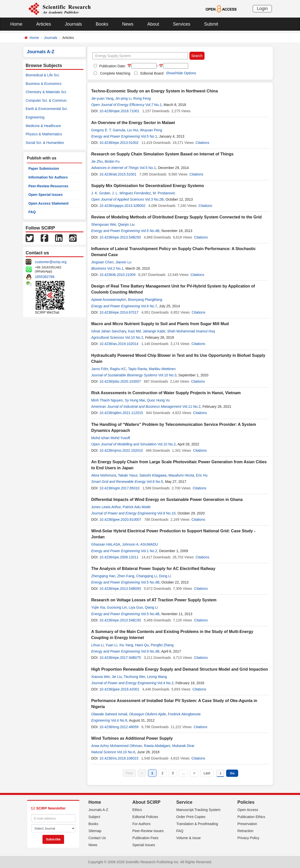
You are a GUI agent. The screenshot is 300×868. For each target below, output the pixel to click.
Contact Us (97, 838)
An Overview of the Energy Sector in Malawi (133, 123)
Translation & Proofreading (197, 824)
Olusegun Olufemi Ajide (147, 714)
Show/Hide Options (181, 73)
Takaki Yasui (128, 475)
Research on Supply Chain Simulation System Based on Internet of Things (162, 154)
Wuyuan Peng (151, 130)
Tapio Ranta (138, 369)
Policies (246, 802)
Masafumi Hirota (181, 475)
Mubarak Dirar (183, 746)
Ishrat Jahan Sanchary (109, 331)
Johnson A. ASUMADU (140, 544)
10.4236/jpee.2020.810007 (120, 519)
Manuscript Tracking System (198, 810)
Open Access (248, 810)
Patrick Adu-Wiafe (137, 507)
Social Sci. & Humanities (45, 143)
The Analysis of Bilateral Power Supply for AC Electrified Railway (153, 569)
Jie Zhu (97, 161)
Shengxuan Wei (104, 224)
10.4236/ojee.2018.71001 (119, 111)
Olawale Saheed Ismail (109, 714)
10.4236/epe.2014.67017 (119, 312)
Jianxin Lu (123, 262)
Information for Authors (48, 177)
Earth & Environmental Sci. (47, 109)
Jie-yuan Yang (102, 98)
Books (102, 24)
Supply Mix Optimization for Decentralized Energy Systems (148, 186)
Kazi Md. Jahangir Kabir (147, 331)
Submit (211, 24)
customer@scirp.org (51, 262)
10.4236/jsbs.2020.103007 (120, 381)
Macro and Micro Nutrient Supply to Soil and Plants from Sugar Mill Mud (160, 324)
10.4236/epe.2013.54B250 (120, 237)
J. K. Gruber (101, 193)
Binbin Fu (112, 161)
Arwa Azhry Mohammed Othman (117, 746)
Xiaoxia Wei (101, 677)
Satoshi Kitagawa (153, 475)
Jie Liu (117, 677)
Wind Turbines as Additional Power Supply (132, 738)
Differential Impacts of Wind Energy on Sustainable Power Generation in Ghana (167, 500)
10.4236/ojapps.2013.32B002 (122, 206)
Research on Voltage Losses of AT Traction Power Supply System (154, 600)
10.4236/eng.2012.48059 (119, 727)
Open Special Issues (45, 195)
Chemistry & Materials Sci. (46, 92)
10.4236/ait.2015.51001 (118, 174)
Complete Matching (115, 73)
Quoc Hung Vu (158, 400)
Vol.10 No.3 (167, 375)
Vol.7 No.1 (154, 105)
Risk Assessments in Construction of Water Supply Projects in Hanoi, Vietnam (166, 393)
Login (262, 9)
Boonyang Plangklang (145, 300)
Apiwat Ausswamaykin (109, 300)
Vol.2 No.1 (115, 268)
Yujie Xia (98, 607)
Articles (44, 24)
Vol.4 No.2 (165, 683)
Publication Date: (112, 66)
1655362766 (45, 277)
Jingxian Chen (102, 262)
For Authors (141, 824)
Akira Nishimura (104, 475)
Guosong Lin (117, 607)
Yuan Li (111, 645)
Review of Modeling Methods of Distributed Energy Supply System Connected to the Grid (176, 217)
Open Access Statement (48, 203)
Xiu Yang (126, 645)
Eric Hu (202, 475)
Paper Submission (44, 168)
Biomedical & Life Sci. (43, 75)
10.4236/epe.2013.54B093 (120, 589)
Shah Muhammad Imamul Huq (191, 331)
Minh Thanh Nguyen (107, 400)
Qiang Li (151, 607)
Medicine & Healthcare (43, 126)
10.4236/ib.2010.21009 (117, 275)
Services (182, 24)
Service (184, 802)
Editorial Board (152, 73)
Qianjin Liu (126, 224)
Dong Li (165, 576)
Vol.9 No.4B (150, 651)
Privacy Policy (248, 838)
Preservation (247, 824)
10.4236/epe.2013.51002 (119, 143)
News (128, 24)
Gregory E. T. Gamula (108, 130)
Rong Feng (142, 98)
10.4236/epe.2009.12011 (119, 557)
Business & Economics (43, 84)
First (129, 773)
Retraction (245, 831)
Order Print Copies (191, 817)
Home (16, 24)
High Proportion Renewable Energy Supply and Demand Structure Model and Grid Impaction (180, 669)
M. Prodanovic (164, 193)
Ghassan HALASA (106, 544)
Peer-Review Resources (48, 186)
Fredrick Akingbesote (184, 714)
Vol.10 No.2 (134, 337)
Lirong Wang (157, 677)
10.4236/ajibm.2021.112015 (121, 413)
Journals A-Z (98, 810)
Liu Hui (133, 130)
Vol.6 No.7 (149, 306)
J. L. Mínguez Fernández (131, 193)
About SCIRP (146, 802)
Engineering (35, 117)
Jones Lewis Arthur (106, 507)
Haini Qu (142, 645)
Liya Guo (136, 607)
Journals (73, 24)
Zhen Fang (126, 576)
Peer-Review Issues (148, 831)
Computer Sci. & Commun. (47, 100)
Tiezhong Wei (134, 677)
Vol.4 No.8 (119, 720)
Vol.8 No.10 (166, 513)
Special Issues (144, 845)
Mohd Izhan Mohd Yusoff (111, 438)
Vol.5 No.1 (149, 136)
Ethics (137, 810)
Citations (202, 143)
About (153, 24)
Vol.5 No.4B (150, 231)
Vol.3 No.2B (154, 199)
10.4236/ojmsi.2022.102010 (121, 450)
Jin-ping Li (123, 98)
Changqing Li (147, 576)
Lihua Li (97, 645)
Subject (94, 817)
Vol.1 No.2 (149, 551)
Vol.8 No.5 (155, 482)
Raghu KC (118, 369)
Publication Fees (145, 838)
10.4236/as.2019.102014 (119, 344)
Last (207, 773)
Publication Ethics (251, 817)
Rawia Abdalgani (157, 746)
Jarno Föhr (100, 369)
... (183, 773)
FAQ (32, 212)
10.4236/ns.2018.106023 (119, 758)
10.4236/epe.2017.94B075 (120, 658)
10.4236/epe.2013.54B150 (120, 620)
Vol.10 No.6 (126, 752)
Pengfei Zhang (162, 645)
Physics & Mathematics (44, 134)
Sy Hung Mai (135, 400)
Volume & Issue (189, 838)
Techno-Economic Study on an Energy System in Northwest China (155, 91)
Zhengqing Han (103, 576)
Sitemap (95, 831)
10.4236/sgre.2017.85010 (120, 488)
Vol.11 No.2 (191, 407)
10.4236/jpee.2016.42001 (119, 689)
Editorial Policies (145, 817)
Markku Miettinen (162, 369)
